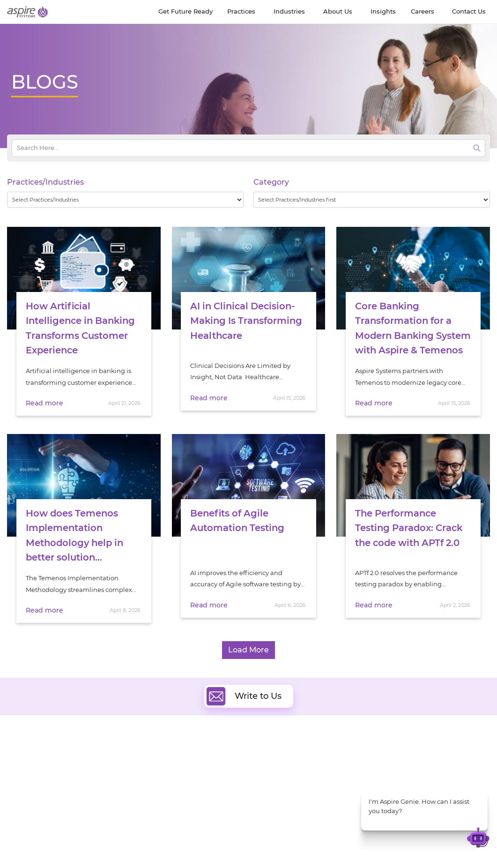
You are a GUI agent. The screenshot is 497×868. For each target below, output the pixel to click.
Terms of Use (99, 854)
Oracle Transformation (289, 801)
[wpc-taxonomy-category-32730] (372, 200)
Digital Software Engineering (175, 747)
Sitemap (184, 854)
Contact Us (335, 844)
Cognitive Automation (165, 790)
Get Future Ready (96, 759)
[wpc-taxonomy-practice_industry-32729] (125, 200)
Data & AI (145, 768)
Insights (82, 749)
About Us (21, 749)
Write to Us (244, 686)
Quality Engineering (161, 758)
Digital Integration (283, 768)
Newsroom (24, 770)
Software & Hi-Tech (408, 747)
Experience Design (283, 790)
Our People (87, 770)
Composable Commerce (292, 779)
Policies (82, 781)
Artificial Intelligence (163, 779)
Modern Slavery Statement (119, 844)
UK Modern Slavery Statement (209, 844)
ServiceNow (149, 812)
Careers (19, 759)
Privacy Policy (145, 854)
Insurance (395, 778)
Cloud (264, 747)
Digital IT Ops (152, 801)
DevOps (267, 758)
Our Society (25, 781)
